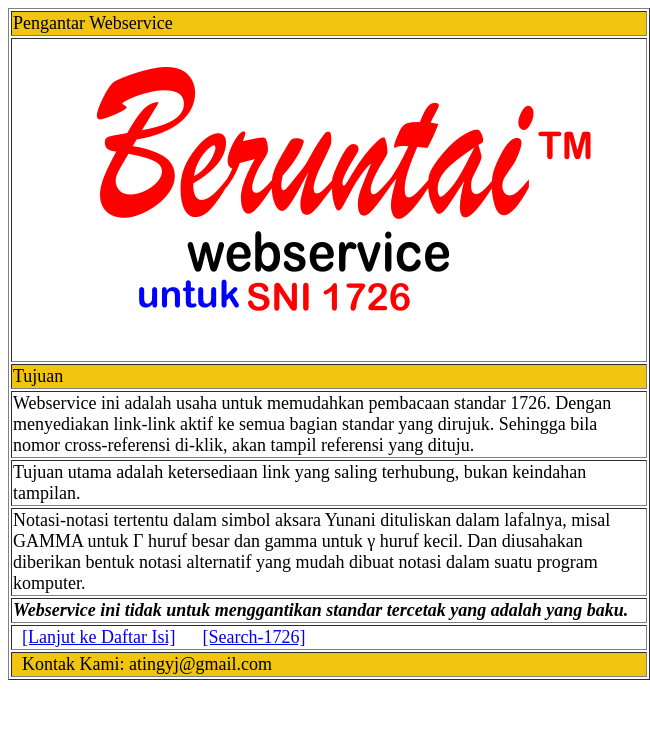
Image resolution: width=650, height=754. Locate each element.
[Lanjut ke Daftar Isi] (98, 637)
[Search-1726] (253, 637)
